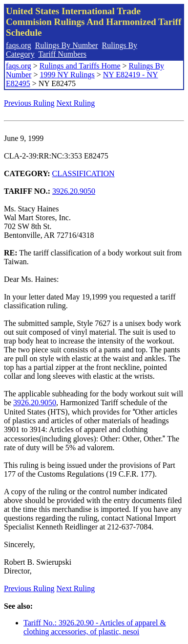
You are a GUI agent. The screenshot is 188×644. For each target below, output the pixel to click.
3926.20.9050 (74, 191)
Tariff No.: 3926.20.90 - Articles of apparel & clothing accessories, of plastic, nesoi (95, 627)
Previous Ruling (29, 103)
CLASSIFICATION (84, 173)
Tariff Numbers (62, 54)
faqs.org (19, 45)
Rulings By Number (67, 45)
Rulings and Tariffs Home (80, 66)
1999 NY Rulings (67, 75)
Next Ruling (76, 103)
